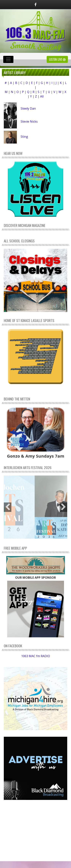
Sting (24, 137)
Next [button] (63, 507)
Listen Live (57, 59)
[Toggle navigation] (8, 59)
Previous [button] (8, 507)
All (42, 96)
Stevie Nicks (29, 121)
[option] (35, 507)
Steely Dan (28, 108)
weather (35, 849)
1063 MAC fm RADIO (36, 656)
